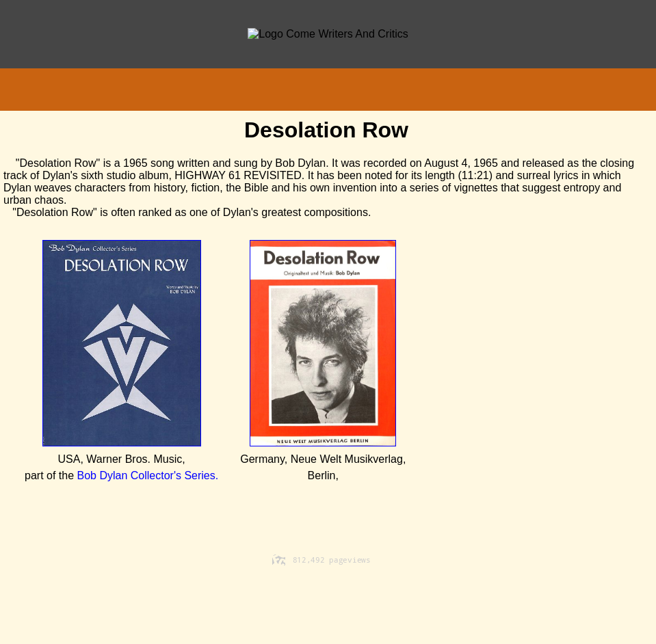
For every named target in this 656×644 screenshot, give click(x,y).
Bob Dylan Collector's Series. (148, 475)
